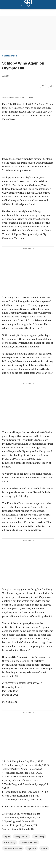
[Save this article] (51, 86)
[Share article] (43, 86)
